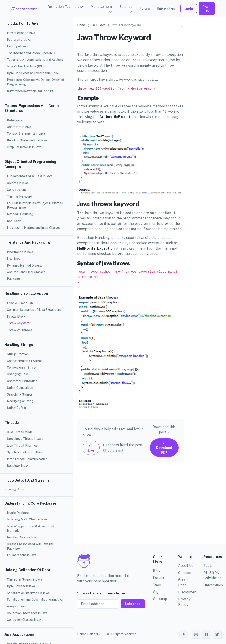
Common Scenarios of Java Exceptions (34, 310)
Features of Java (19, 40)
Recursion (14, 221)
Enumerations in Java (22, 555)
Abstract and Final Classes (26, 272)
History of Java (18, 46)
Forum (145, 8)
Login (189, 9)
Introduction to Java (21, 33)
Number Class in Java (22, 537)
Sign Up (207, 9)
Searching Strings (20, 394)
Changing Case (18, 374)
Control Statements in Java (26, 133)
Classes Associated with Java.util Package (30, 546)
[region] (36, 322)
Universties (166, 8)
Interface (14, 259)
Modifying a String (20, 401)
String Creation (18, 354)
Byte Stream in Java (21, 586)
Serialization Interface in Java (28, 593)
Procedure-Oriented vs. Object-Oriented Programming (35, 82)
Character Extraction (22, 381)
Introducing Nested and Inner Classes (34, 228)
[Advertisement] (131, 507)
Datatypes (14, 120)
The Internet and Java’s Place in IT (31, 53)
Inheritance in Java (20, 252)
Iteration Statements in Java (27, 140)
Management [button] (102, 7)
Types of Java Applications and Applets (35, 60)
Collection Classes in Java (25, 620)
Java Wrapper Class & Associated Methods (30, 528)
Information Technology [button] (64, 7)
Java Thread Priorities (22, 446)
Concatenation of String (24, 361)
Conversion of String (22, 368)
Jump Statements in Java (24, 147)
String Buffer (17, 408)
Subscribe (133, 604)
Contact (185, 573)
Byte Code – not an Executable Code (33, 73)
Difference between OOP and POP (32, 91)
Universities (213, 585)
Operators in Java (19, 127)
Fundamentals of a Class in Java (30, 176)
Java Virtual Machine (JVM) (26, 66)
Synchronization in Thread (26, 452)
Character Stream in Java (25, 579)
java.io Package (18, 513)
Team (158, 585)
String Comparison (20, 388)
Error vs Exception (20, 303)
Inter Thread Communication (27, 459)
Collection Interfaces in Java (27, 613)
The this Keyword (19, 196)
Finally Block (16, 316)
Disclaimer (187, 592)
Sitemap (160, 599)
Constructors (16, 190)
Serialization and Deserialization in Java (35, 600)
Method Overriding (20, 214)
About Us (186, 566)
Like (91, 448)
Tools (208, 566)
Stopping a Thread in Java (25, 439)
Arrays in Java (17, 606)
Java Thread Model (20, 432)
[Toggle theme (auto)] (184, 634)
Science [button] (126, 7)
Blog (157, 571)
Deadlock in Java (19, 466)
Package (13, 279)
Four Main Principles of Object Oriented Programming (35, 205)
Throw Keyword (18, 323)
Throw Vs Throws (19, 330)
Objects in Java (17, 183)
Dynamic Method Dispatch (26, 265)
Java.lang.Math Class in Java (27, 519)
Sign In (159, 592)
